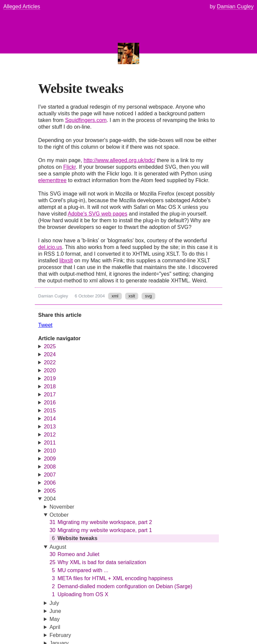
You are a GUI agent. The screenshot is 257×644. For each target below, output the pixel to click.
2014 (50, 419)
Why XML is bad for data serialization (98, 562)
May (55, 619)
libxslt (66, 261)
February (60, 635)
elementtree (52, 180)
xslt (132, 296)
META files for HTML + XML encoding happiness (111, 578)
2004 (50, 499)
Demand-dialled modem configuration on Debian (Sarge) (121, 587)
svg (148, 296)
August (58, 547)
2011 (50, 443)
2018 (50, 387)
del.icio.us (50, 247)
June (55, 611)
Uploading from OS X (79, 595)
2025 (50, 346)
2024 (50, 354)
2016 (50, 403)
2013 (50, 427)
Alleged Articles (22, 7)
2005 (50, 491)
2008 (50, 467)
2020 (50, 370)
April (55, 627)
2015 (50, 411)
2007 (50, 475)
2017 (50, 395)
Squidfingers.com (86, 120)
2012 (50, 435)
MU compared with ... (79, 570)
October (59, 515)
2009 (50, 459)
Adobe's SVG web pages (97, 214)
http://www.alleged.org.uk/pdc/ (119, 160)
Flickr (70, 167)
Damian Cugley (53, 296)
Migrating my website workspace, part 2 (101, 522)
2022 (50, 362)
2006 (50, 483)
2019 (50, 378)
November (62, 507)
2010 (50, 451)
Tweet (45, 325)
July (54, 603)
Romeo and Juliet (74, 554)
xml (115, 296)
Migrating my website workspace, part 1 (101, 530)
